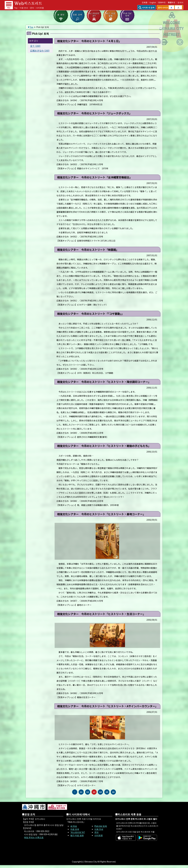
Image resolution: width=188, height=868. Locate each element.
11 (81, 792)
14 (100, 792)
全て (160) (35, 46)
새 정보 (74, 826)
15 (107, 792)
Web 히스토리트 (30, 3)
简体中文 (162, 2)
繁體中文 (172, 2)
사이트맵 (40, 8)
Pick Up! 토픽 (101, 826)
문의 (32, 8)
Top (16, 8)
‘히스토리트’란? (78, 832)
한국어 (180, 2)
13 (94, 792)
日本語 (145, 2)
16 (113, 792)
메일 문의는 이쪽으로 (34, 837)
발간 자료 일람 (77, 835)
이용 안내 (24, 8)
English (153, 2)
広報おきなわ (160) (40, 51)
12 (88, 792)
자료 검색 (75, 829)
